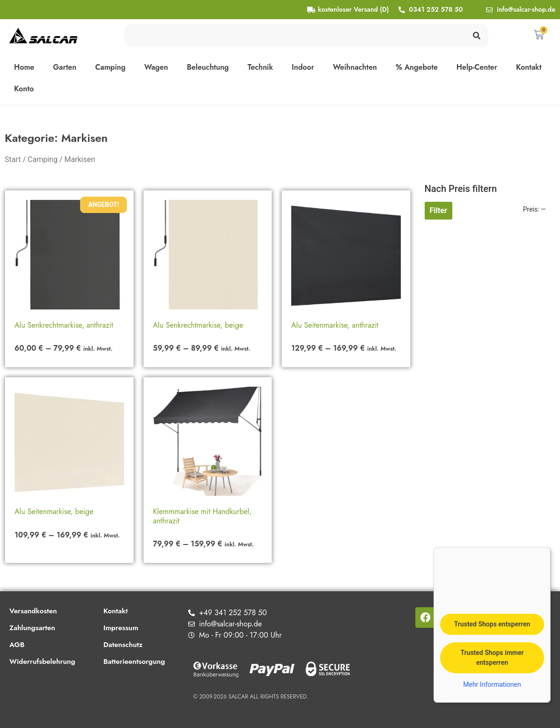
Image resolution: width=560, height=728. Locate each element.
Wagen (156, 67)
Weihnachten (355, 67)
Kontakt (529, 67)
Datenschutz (127, 644)
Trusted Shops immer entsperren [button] (492, 658)
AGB (17, 644)
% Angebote (417, 67)
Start (13, 159)
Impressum (125, 628)
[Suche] (477, 36)
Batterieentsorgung (139, 661)
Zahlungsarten (33, 628)
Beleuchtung (208, 67)
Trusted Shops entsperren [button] (492, 624)
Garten (65, 67)
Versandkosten (34, 611)
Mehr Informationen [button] (492, 684)
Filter (438, 210)
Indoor (303, 67)
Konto (24, 89)
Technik (260, 67)
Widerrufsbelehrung (44, 661)
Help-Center (477, 67)
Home (24, 67)
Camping (110, 67)
